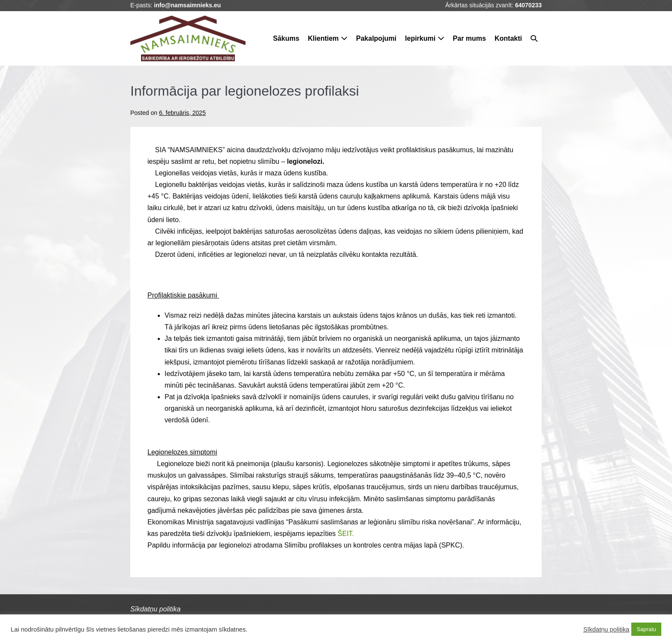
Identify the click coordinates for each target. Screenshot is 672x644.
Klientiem (327, 38)
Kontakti (508, 38)
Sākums (286, 38)
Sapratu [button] (646, 629)
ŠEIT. (346, 534)
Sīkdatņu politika (606, 629)
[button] (534, 38)
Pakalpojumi (376, 38)
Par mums (469, 38)
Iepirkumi (425, 38)
